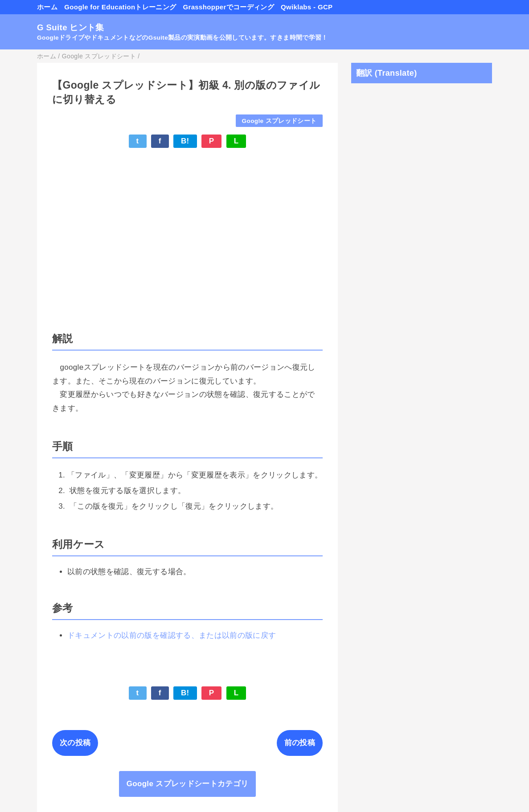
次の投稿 (75, 743)
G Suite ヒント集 (71, 27)
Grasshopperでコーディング (228, 7)
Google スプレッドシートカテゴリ (188, 784)
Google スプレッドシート (279, 121)
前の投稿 (300, 743)
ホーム (47, 7)
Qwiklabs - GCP (307, 7)
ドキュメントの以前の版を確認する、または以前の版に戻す (172, 635)
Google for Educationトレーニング (120, 7)
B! (185, 141)
